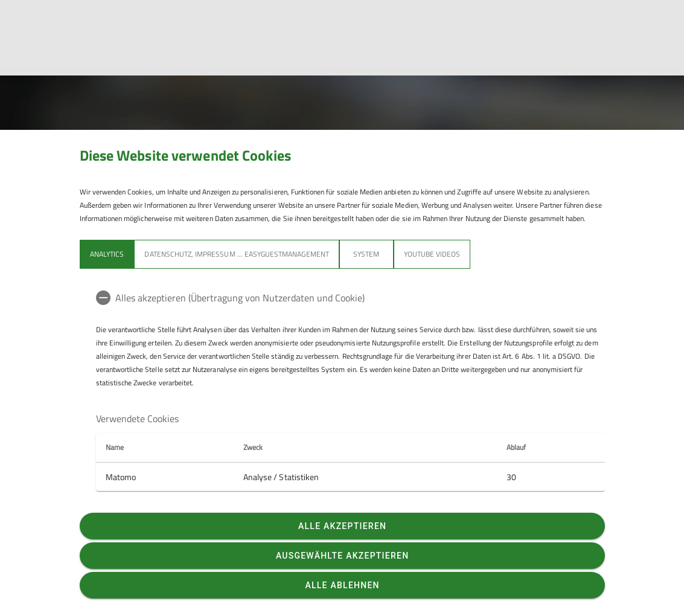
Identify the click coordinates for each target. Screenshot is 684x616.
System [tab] (366, 254)
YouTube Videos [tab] (432, 254)
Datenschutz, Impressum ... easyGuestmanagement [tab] (236, 254)
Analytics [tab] (107, 254)
